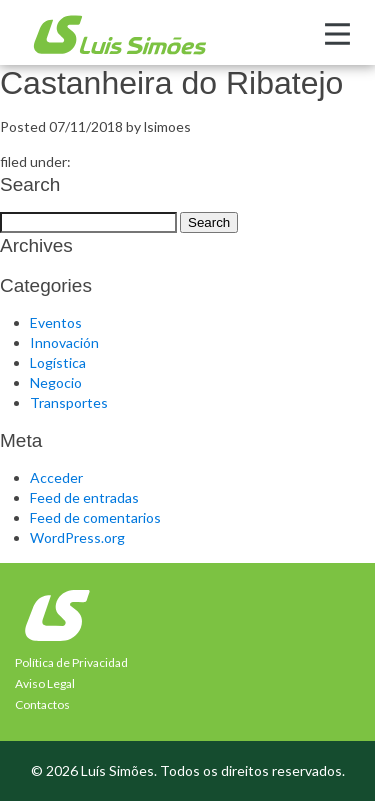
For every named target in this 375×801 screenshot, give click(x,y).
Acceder (56, 477)
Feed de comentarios (95, 517)
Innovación (64, 342)
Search (209, 222)
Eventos (56, 322)
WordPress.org (77, 537)
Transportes (69, 402)
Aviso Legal (45, 683)
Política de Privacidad (71, 662)
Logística (58, 362)
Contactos (42, 704)
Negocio (56, 382)
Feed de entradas (84, 497)
